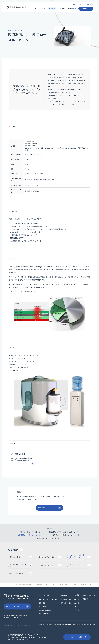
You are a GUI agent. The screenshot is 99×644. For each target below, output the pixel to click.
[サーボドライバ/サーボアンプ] (79, 565)
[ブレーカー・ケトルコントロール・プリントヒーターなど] (79, 557)
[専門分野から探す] (66, 603)
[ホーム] (10, 585)
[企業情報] (62, 8)
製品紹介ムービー (21, 219)
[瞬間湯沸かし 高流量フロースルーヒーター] (67, 535)
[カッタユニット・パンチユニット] (20, 565)
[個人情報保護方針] (67, 624)
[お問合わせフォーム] (17, 606)
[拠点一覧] (76, 610)
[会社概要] (76, 603)
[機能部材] (16, 550)
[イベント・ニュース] (78, 4)
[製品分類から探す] (66, 599)
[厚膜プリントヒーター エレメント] (31, 532)
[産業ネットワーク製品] (20, 573)
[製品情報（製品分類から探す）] (24, 585)
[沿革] (75, 607)
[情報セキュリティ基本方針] (79, 624)
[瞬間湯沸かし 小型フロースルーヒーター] (32, 535)
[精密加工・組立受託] (45, 610)
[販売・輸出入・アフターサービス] (49, 599)
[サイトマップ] (42, 624)
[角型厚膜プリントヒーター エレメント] (49, 538)
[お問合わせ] (86, 8)
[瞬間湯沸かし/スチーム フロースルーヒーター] (64, 532)
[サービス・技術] (40, 8)
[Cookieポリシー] (91, 624)
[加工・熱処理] (43, 607)
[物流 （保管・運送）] (45, 614)
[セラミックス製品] (20, 557)
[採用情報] (71, 8)
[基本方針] (76, 599)
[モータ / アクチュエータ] (49, 565)
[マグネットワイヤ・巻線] (49, 557)
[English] (90, 4)
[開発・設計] (42, 603)
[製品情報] (52, 8)
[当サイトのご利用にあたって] (54, 624)
